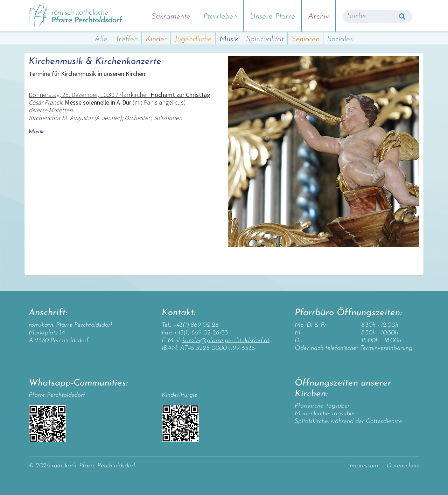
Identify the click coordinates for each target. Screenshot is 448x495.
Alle (101, 39)
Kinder (156, 39)
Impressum (364, 466)
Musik (229, 39)
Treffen (127, 39)
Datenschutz (403, 466)
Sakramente (171, 17)
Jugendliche (193, 39)
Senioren (306, 39)
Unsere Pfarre (272, 17)
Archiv (318, 17)
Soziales (340, 39)
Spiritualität (265, 39)
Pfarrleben (220, 17)
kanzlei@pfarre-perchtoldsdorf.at (226, 341)
